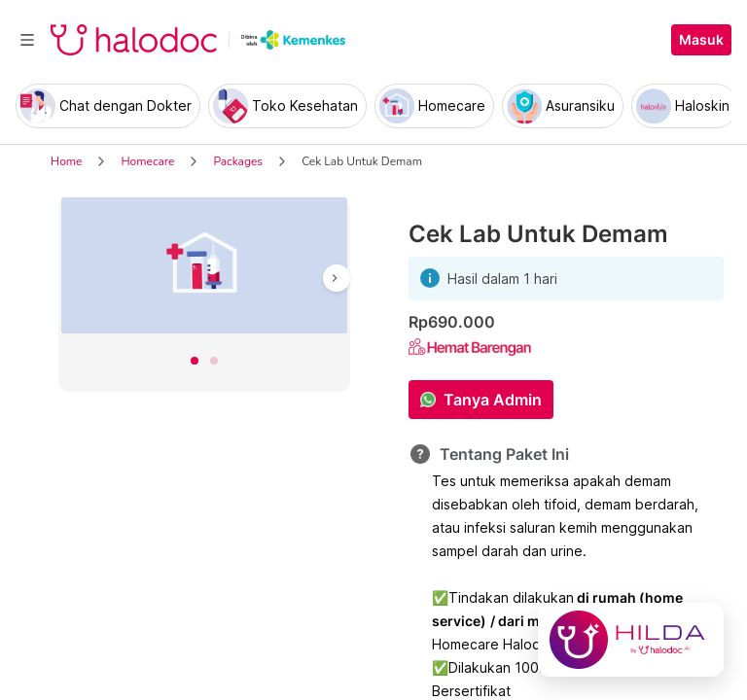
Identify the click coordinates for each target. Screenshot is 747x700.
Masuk (701, 40)
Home (66, 161)
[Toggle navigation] (27, 40)
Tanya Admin (493, 400)
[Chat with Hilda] (631, 640)
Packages (238, 161)
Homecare (147, 161)
